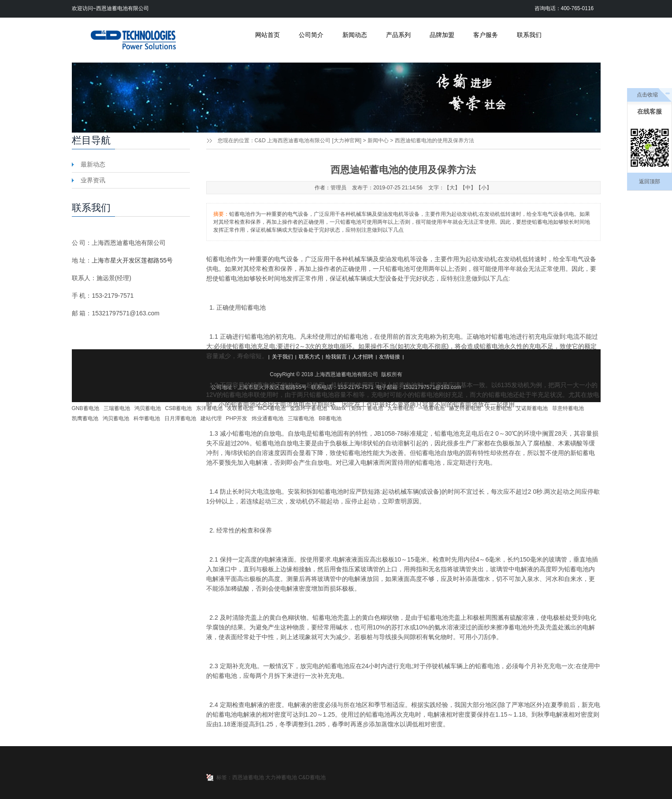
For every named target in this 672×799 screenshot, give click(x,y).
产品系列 (398, 35)
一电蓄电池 (431, 408)
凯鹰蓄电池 (85, 418)
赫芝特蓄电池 (465, 408)
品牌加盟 (442, 35)
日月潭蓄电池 (180, 418)
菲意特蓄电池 (568, 408)
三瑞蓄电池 (117, 408)
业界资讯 (93, 180)
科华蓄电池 (147, 418)
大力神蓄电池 (281, 777)
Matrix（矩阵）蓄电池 (357, 408)
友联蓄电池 (240, 408)
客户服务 (486, 35)
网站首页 (267, 35)
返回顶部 (650, 181)
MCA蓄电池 (272, 408)
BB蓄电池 (330, 418)
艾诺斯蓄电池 (532, 408)
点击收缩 (647, 95)
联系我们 (529, 35)
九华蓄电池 (401, 408)
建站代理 (211, 418)
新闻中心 (378, 141)
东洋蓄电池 (209, 408)
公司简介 (311, 35)
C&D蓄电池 (312, 777)
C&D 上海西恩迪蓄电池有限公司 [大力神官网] (308, 141)
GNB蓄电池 (85, 408)
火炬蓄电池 (498, 408)
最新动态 (93, 164)
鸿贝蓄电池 (148, 408)
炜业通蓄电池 (267, 418)
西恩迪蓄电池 (248, 777)
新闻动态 (355, 35)
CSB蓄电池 (179, 408)
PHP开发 (237, 418)
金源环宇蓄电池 (308, 408)
